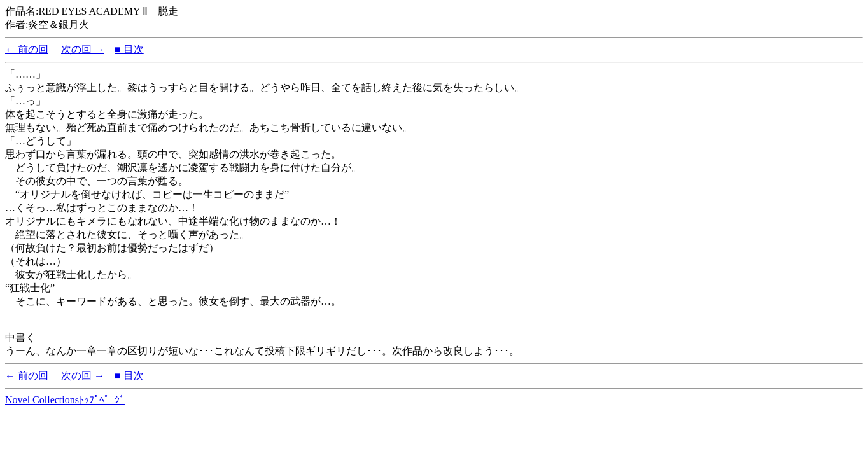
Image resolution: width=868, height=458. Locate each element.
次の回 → (83, 49)
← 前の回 (27, 49)
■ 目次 (129, 49)
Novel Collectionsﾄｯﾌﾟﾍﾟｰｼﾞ (65, 400)
